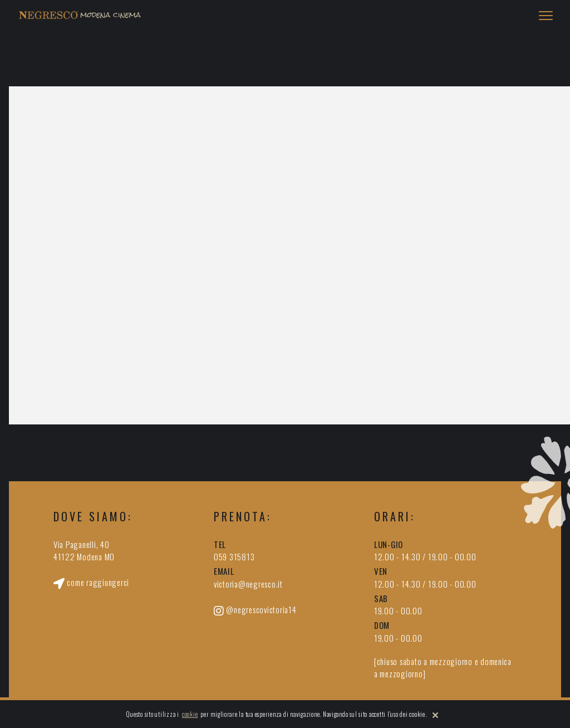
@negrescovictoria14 (255, 610)
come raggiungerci (91, 582)
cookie (190, 714)
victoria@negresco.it (248, 584)
